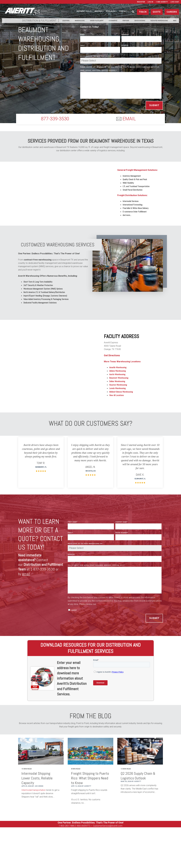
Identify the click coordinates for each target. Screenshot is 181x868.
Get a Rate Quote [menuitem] (89, 847)
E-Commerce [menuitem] (113, 21)
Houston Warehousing (118, 385)
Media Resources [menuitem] (158, 847)
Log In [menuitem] (150, 2)
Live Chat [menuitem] (175, 2)
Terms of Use (122, 862)
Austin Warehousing (117, 374)
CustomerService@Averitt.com (108, 826)
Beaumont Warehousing (119, 378)
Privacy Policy (108, 862)
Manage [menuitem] (36, 847)
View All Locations (117, 395)
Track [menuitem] (26, 847)
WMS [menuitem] (175, 21)
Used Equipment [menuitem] (119, 847)
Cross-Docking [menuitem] (140, 21)
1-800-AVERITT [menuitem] (162, 2)
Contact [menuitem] (123, 11)
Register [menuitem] (141, 2)
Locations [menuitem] (66, 21)
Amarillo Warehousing (118, 367)
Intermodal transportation (34, 790)
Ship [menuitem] (18, 847)
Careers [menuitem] (104, 847)
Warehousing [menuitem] (80, 21)
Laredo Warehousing (117, 388)
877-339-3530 (55, 119)
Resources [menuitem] (111, 11)
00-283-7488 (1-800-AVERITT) (76, 826)
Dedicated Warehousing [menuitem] (159, 21)
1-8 (60, 826)
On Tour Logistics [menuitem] (138, 847)
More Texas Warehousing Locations (122, 362)
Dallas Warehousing (117, 381)
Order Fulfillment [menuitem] (97, 21)
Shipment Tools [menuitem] (84, 11)
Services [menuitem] (98, 11)
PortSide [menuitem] (126, 21)
